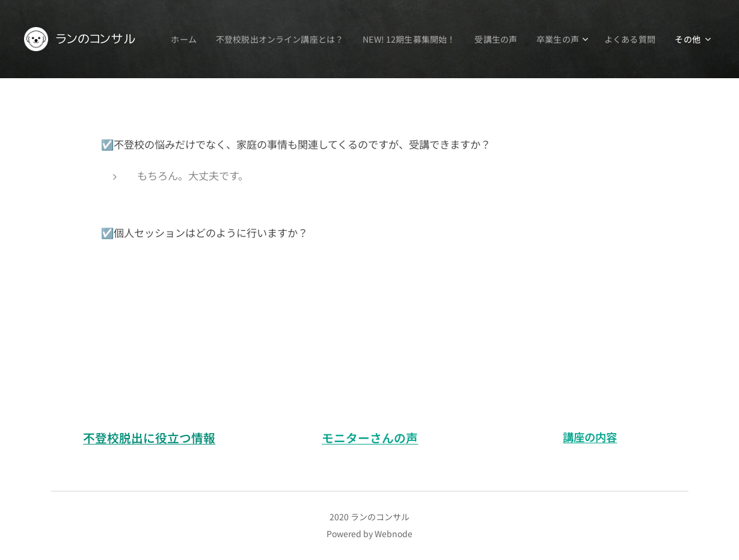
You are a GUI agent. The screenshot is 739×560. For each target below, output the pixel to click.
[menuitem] (244, 39)
